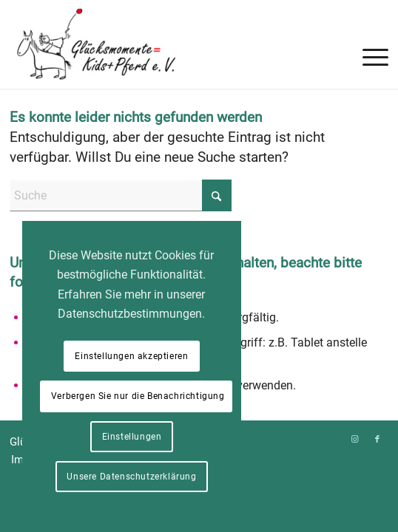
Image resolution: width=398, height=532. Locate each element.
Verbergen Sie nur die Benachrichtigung (138, 396)
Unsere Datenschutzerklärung (131, 477)
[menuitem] (368, 30)
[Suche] (121, 195)
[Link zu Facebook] (377, 440)
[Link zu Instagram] (355, 440)
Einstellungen (132, 437)
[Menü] (368, 30)
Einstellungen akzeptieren (131, 356)
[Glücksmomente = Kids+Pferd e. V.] (161, 44)
